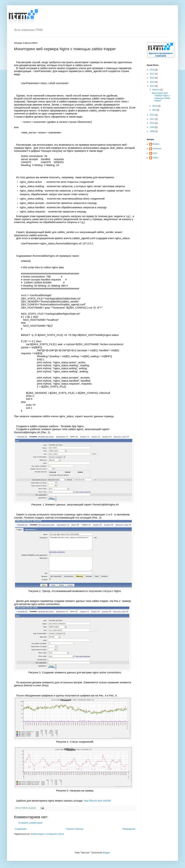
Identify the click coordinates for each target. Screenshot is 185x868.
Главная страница (75, 829)
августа (156, 90)
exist (155, 153)
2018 (153, 70)
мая (155, 110)
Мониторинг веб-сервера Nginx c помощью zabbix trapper (161, 97)
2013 (153, 86)
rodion (156, 158)
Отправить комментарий (30, 823)
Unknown (157, 149)
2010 (153, 123)
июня (155, 106)
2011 (153, 119)
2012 (153, 115)
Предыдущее (129, 829)
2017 (153, 74)
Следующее (21, 829)
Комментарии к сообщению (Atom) (47, 834)
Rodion (156, 144)
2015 (153, 82)
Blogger (106, 853)
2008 (153, 131)
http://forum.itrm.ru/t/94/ (97, 801)
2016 (153, 78)
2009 (153, 127)
